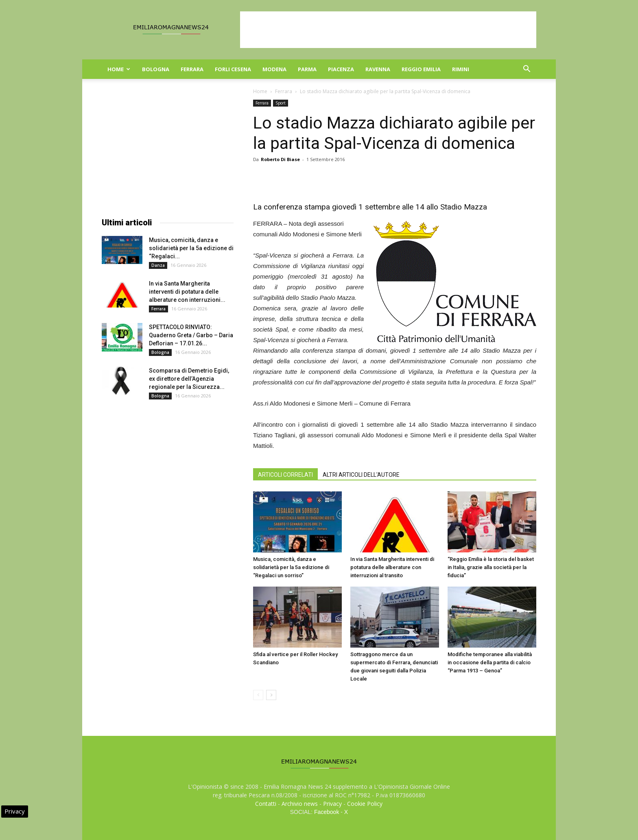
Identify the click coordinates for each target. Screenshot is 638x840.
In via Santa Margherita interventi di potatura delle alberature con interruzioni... (187, 292)
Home (119, 69)
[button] (527, 70)
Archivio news (300, 804)
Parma (307, 69)
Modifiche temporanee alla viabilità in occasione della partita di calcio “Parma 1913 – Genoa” (490, 662)
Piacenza (341, 69)
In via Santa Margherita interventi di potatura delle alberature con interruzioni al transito (392, 567)
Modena (274, 69)
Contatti (266, 804)
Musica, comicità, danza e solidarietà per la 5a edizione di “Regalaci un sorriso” (291, 567)
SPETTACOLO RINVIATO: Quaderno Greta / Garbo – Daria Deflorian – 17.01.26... (191, 335)
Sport (281, 103)
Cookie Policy (365, 804)
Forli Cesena (233, 69)
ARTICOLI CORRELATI (285, 475)
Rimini (461, 69)
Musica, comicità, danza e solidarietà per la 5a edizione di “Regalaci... (191, 248)
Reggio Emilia (421, 69)
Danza (158, 265)
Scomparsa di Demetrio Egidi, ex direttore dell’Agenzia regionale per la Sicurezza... (189, 379)
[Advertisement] (388, 30)
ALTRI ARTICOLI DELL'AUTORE (361, 475)
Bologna (156, 69)
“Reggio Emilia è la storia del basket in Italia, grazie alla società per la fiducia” (491, 567)
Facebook (327, 812)
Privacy (332, 804)
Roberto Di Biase (280, 159)
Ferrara (192, 69)
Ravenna (378, 69)
